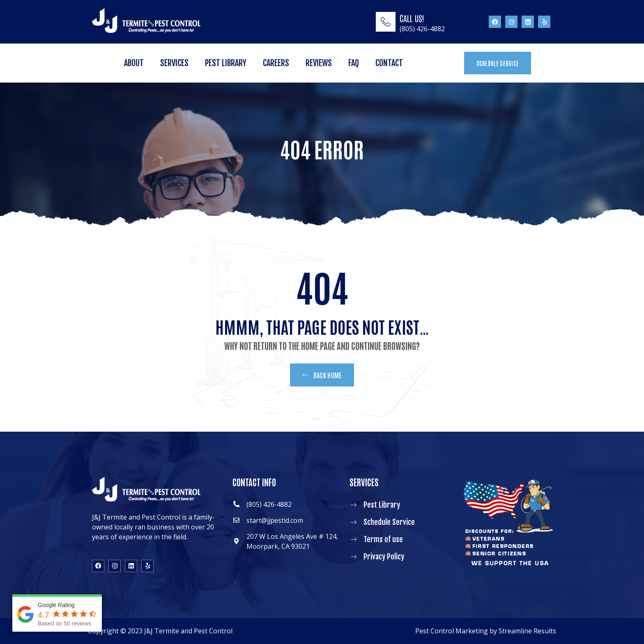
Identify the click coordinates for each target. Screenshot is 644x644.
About (134, 63)
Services (174, 63)
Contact (389, 63)
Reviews (319, 63)
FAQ (354, 63)
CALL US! (412, 18)
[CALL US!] (386, 22)
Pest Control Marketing (452, 631)
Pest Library (226, 63)
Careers (276, 63)
